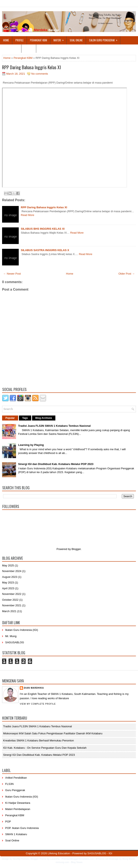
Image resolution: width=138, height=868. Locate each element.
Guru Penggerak (15, 790)
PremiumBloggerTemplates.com (78, 859)
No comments (40, 74)
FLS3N (9, 784)
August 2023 (10, 577)
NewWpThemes (21, 859)
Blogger (76, 549)
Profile (19, 40)
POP (8, 822)
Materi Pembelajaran (18, 809)
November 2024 (12, 571)
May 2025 (8, 565)
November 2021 (12, 605)
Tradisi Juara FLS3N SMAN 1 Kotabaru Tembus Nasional (54, 426)
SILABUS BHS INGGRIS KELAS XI (43, 229)
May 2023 (8, 583)
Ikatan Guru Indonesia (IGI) (22, 630)
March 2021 (9, 611)
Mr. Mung (11, 636)
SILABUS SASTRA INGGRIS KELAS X (45, 250)
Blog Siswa (77, 862)
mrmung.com (62, 862)
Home (6, 40)
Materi (60, 39)
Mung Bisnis (129, 859)
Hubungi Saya (11, 48)
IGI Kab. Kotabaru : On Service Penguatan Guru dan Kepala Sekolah (45, 748)
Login (30, 47)
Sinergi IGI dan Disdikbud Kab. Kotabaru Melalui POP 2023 (56, 464)
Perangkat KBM (39, 40)
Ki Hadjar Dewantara (18, 803)
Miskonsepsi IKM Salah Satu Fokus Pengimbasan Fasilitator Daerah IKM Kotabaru (53, 733)
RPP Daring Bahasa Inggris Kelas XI (32, 67)
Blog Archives (44, 418)
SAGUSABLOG (15, 642)
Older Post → (127, 274)
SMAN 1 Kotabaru (16, 834)
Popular (10, 418)
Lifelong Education (59, 853)
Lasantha (55, 859)
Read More (27, 215)
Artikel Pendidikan (16, 778)
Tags (25, 418)
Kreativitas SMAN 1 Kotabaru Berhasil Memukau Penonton (39, 740)
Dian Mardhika (34, 688)
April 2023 (8, 588)
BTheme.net (102, 859)
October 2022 (10, 600)
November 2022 (12, 594)
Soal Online (76, 40)
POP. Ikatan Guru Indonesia (22, 828)
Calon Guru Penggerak (105, 39)
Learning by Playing (31, 445)
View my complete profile (38, 704)
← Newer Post (12, 274)
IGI (110, 853)
